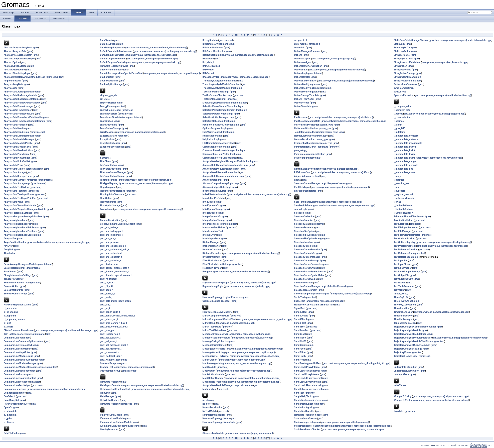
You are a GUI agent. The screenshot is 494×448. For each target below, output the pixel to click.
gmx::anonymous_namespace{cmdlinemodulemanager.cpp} (66, 330)
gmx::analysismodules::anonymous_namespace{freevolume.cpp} (148, 209)
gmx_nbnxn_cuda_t (110, 312)
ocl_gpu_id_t (301, 40)
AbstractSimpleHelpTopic (17, 73)
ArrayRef (8, 250)
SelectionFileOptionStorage (308, 239)
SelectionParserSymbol (306, 268)
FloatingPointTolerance (112, 194)
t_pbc (397, 187)
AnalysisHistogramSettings (18, 213)
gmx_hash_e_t (107, 294)
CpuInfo (8, 407)
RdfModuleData (302, 172)
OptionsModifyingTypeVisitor (309, 88)
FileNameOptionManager (113, 172)
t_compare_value (403, 106)
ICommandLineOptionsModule (116, 422)
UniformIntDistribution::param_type (313, 128)
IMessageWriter (211, 77)
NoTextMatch (209, 411)
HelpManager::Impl (212, 136)
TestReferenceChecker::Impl (217, 95)
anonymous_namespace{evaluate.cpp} (351, 294)
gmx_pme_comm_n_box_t (113, 323)
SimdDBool (300, 334)
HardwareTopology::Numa (216, 418)
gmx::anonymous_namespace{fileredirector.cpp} (151, 55)
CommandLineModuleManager (20, 363)
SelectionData (301, 224)
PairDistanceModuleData (307, 121)
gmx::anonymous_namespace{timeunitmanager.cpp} (442, 312)
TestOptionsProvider (405, 239)
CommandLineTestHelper (17, 385)
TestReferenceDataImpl (406, 257)
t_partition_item (402, 183)
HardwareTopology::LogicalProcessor (222, 297)
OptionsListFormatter (305, 81)
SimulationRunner (304, 404)
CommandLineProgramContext (20, 378)
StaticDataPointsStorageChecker (411, 40)
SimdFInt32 (300, 356)
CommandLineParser (15, 374)
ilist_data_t (208, 62)
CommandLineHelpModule (18, 349)
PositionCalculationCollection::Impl (221, 125)
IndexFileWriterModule (214, 194)
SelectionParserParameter (308, 264)
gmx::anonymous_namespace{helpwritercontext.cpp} (241, 272)
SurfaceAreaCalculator (406, 84)
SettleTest (299, 297)
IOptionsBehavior (211, 246)
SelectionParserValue (305, 279)
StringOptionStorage (404, 73)
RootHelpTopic (302, 187)
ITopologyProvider (212, 268)
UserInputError (401, 374)
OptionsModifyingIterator (307, 84)
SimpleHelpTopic (303, 396)
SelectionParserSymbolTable (309, 275)
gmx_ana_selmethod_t (112, 253)
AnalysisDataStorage (15, 172)
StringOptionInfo (402, 70)
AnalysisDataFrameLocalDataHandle (23, 117)
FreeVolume (106, 209)
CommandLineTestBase (16, 382)
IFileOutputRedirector (214, 51)
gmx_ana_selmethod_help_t (114, 250)
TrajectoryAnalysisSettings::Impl (219, 81)
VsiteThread (400, 385)
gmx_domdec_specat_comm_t (116, 275)
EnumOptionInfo (108, 125)
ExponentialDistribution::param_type (313, 143)
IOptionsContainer (212, 250)
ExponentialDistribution (112, 147)
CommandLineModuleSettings (20, 371)
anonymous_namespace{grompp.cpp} (134, 367)
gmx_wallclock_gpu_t (111, 356)
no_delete (207, 404)
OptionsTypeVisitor (304, 99)
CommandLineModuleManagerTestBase (25, 367)
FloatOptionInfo (108, 202)
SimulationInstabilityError (308, 400)
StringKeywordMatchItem (407, 62)
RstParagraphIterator (305, 191)
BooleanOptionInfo (14, 290)
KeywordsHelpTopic (213, 286)
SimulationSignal (303, 407)
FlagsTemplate (108, 187)
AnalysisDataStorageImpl (17, 183)
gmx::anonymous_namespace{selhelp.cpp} (253, 283)
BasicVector (10, 272)
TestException (401, 224)
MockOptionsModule (213, 374)
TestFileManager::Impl (214, 99)
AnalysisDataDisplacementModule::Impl (223, 176)
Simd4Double (301, 316)
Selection (299, 213)
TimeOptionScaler (403, 312)
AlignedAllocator (12, 81)
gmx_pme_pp (107, 330)
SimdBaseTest (302, 330)
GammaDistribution (110, 220)
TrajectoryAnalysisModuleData (410, 334)
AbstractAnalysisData (15, 51)
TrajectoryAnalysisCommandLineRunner (415, 327)
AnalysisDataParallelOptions (19, 150)
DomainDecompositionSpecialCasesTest (121, 73)
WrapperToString (403, 396)
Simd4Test (300, 327)
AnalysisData (11, 88)
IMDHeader (208, 70)
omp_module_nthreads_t (307, 44)
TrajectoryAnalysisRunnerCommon (412, 345)
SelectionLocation (304, 242)
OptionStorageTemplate (307, 95)
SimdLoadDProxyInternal (307, 367)
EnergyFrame (107, 106)
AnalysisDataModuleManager (19, 139)
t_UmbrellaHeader (403, 205)
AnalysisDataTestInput (16, 191)
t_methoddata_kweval (405, 147)
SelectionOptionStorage (307, 261)
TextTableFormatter (404, 286)
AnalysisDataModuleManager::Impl (221, 169)
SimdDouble (300, 345)
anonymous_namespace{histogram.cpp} (250, 363)
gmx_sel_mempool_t (111, 349)
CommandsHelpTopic (15, 389)
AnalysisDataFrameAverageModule (22, 103)
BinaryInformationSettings (18, 275)
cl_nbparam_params (14, 319)
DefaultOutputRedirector (113, 59)
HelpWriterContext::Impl (215, 132)
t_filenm (398, 125)
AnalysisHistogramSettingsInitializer (23, 216)
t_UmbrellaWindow (404, 213)
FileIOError (106, 161)
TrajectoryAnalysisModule (407, 330)
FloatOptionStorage (110, 205)
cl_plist (7, 323)
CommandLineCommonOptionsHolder (24, 341)
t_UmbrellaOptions (403, 209)
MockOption (209, 371)
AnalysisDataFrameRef (16, 125)
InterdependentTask (213, 231)
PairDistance (301, 117)
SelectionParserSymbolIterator (310, 272)
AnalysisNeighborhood (16, 220)
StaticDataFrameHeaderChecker (311, 426)
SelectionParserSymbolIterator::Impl (222, 110)
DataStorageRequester (112, 48)
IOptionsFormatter (212, 253)
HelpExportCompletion (112, 385)
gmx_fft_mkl (106, 286)
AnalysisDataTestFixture (16, 187)
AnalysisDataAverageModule (19, 92)
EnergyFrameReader (111, 110)
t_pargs (398, 176)
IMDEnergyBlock (211, 66)
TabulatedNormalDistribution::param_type (316, 132)
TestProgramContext (405, 246)
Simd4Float (300, 323)
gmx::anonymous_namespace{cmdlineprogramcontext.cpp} (165, 51)
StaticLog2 (399, 44)
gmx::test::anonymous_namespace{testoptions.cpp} (444, 242)
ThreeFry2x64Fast (403, 301)
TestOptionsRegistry (404, 242)
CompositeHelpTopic (15, 393)
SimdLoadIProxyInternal (307, 374)
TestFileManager (403, 231)
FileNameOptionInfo (110, 169)
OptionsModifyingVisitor (307, 92)
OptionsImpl (301, 73)
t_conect (398, 114)
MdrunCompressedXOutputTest (219, 319)
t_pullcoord (400, 191)
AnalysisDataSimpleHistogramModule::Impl (225, 165)
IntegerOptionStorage (214, 220)
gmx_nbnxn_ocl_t (109, 319)
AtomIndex (9, 253)
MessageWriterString (214, 352)
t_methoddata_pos (403, 169)
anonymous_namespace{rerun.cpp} (235, 323)
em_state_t (106, 99)
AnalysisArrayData (13, 84)
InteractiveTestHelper (214, 228)
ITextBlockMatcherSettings (217, 264)
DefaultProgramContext (112, 62)
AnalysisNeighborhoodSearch (19, 235)
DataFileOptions (108, 44)
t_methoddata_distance (406, 139)
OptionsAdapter (302, 59)
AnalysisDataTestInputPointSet (20, 198)
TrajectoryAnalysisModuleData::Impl (221, 84)
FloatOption (106, 198)
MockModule (209, 367)
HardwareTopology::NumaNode (219, 422)
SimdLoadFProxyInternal (307, 371)
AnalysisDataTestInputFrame (19, 194)
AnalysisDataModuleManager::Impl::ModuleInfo (227, 385)
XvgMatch (399, 411)
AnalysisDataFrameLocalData (19, 114)
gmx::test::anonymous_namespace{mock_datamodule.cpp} (461, 40)
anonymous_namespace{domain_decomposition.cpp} (172, 73)
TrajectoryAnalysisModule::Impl (219, 88)
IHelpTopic (208, 59)
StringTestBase (402, 81)
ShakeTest (300, 301)
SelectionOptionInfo (305, 253)
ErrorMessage (107, 132)
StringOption (400, 66)
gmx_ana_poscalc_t (110, 242)
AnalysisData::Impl (212, 180)
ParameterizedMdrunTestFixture (311, 147)
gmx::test (58, 77)
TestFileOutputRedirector (407, 235)
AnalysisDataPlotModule (17, 154)
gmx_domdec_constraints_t (114, 272)
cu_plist (8, 418)
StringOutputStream (404, 77)
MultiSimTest (209, 389)
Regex (297, 180)
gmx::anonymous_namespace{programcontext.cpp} (153, 62)
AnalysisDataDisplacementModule (22, 99)
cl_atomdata (10, 308)
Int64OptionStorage (213, 209)
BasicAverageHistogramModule (20, 264)
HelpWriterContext (110, 400)
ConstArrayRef (11, 400)
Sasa (297, 202)
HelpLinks (105, 393)
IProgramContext (211, 257)
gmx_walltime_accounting (114, 360)
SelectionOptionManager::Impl (218, 117)
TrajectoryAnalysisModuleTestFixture (413, 341)
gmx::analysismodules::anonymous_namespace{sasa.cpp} (435, 114)
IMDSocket (208, 73)
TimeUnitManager (403, 319)
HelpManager (107, 396)
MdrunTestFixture (212, 327)
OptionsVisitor (302, 103)
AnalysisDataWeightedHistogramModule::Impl (227, 161)
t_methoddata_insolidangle (408, 143)
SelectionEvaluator (304, 228)
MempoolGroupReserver (215, 334)
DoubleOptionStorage (111, 84)
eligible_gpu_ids (108, 95)
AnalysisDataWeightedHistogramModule (25, 209)
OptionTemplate (303, 106)
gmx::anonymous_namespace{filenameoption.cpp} (145, 180)
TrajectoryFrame (402, 352)
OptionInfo (300, 48)
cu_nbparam (10, 415)
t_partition (399, 180)
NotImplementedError (214, 415)
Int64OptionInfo (211, 205)
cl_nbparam (10, 316)
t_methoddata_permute (406, 165)
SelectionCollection (304, 216)
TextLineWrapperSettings (407, 272)
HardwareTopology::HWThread (116, 404)
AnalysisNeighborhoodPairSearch (21, 228)
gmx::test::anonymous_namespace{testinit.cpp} (442, 246)
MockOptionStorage (213, 378)
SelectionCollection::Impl (216, 121)
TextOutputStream (403, 279)
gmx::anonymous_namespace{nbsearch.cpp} (242, 360)
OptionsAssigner (303, 62)
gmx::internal (226, 40)
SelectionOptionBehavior (307, 250)
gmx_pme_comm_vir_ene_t (114, 327)
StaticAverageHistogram (307, 422)
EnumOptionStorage (110, 128)
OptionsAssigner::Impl (214, 128)
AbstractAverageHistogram (18, 55)
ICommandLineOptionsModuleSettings (120, 426)
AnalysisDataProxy (14, 165)
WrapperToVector (403, 400)
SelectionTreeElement (306, 290)
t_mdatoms (400, 132)
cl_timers (9, 327)
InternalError (209, 235)
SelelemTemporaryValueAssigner (312, 294)
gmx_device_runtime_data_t (114, 268)
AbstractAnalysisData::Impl (217, 187)
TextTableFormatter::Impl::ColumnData (24, 334)
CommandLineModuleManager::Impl (222, 150)
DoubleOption (107, 77)
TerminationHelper (404, 220)
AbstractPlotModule (14, 70)
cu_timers (9, 422)
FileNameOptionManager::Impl (218, 143)
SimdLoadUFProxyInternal (308, 382)
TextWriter (399, 290)
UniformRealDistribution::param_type (314, 125)
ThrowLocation (402, 308)
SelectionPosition (303, 283)
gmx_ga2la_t (107, 290)
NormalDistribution (212, 407)
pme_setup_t (301, 150)
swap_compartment (404, 88)
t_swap (397, 202)
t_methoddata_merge (405, 161)
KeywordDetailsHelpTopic (216, 283)
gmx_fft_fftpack (108, 279)
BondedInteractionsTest (16, 283)
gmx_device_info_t (110, 264)
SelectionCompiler (304, 220)
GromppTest (106, 367)
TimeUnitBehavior (403, 316)
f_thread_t (105, 158)
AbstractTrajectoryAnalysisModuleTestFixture (28, 77)
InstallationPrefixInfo (213, 198)
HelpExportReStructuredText (115, 389)
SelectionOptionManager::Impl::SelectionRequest (320, 286)
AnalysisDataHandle (14, 128)
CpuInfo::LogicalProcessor (216, 301)
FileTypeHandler (109, 180)
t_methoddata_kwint (404, 150)
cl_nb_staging (11, 312)
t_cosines (399, 121)
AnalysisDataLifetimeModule (19, 136)
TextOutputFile (401, 275)
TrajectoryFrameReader (406, 356)
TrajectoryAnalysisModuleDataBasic (413, 338)
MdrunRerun (209, 323)
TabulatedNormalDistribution (409, 216)
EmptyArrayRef (108, 103)
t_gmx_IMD (400, 128)
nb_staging (208, 400)
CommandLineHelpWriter (17, 352)
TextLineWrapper (403, 268)
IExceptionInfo (210, 40)
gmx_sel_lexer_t (108, 341)
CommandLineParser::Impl (216, 147)
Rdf (296, 169)
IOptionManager (211, 242)
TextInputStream (402, 264)
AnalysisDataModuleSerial (18, 147)
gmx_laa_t (105, 305)
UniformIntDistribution (405, 367)
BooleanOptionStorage (16, 294)
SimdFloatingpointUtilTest (308, 363)
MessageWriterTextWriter (216, 356)
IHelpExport (209, 55)
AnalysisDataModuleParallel (18, 143)
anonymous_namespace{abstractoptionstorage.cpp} (244, 371)
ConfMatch (10, 396)
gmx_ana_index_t (109, 228)
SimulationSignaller (304, 411)
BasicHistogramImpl (14, 268)
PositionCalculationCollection (310, 154)
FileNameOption (108, 165)
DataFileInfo (106, 40)
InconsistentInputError (214, 191)
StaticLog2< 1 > (402, 51)
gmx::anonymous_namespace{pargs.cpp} (334, 59)
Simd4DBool (301, 312)
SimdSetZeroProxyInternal (308, 389)
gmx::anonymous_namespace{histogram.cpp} (345, 422)
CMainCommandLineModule (19, 330)
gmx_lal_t (105, 308)
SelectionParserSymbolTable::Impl (221, 106)
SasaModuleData (303, 205)
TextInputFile (401, 261)
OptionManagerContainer (307, 51)
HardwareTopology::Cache (18, 305)
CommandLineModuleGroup (18, 356)
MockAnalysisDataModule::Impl (219, 103)
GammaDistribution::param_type (311, 139)
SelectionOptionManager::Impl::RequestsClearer (320, 183)
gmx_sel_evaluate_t (110, 338)
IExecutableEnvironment (215, 44)
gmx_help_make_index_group (115, 301)
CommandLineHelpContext (18, 345)
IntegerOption (210, 213)
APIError (8, 246)
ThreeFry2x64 (401, 297)
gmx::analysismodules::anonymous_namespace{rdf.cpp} (329, 169)
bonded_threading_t (14, 279)
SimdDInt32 (300, 341)
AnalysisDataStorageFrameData (20, 180)
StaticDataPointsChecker (307, 429)
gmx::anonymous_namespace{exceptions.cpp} (245, 77)
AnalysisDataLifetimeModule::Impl (220, 172)
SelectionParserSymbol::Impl (218, 114)
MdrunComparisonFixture (216, 316)
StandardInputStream (305, 418)
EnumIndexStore (109, 114)
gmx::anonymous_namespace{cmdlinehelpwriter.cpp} (337, 70)
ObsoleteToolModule (213, 433)
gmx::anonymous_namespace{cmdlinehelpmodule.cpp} (245, 55)
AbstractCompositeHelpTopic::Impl (221, 183)
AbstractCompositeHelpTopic (19, 59)
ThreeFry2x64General (405, 305)
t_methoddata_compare (406, 136)
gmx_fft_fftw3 (107, 283)
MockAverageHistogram (215, 363)
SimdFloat (299, 360)
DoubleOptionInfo (109, 81)
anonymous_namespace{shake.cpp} (325, 301)
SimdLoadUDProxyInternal (308, 378)
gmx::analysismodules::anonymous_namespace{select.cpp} (259, 194)
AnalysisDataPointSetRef (17, 161)
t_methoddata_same (404, 172)
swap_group (400, 92)
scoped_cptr (301, 209)
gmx (116, 40)
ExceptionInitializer (110, 143)
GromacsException (110, 363)
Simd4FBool (301, 319)
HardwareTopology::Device (114, 66)
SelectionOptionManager (307, 257)
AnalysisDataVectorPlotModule (20, 205)
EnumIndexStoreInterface (113, 117)
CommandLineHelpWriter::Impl (219, 154)
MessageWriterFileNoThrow (217, 349)
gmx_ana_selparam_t (111, 257)
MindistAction (210, 360)
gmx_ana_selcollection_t (113, 246)
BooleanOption (11, 286)
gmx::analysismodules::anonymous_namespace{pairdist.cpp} (341, 117)
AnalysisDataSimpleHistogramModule (24, 169)
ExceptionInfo (107, 139)
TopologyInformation (405, 323)
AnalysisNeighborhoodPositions (21, 231)
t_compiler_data (402, 110)
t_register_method (403, 194)
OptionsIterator (302, 77)
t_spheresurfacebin (404, 198)
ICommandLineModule (112, 418)
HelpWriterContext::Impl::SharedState (314, 305)
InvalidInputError (211, 239)
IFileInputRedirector (213, 48)
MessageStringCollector (215, 341)
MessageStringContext (214, 345)
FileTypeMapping (109, 183)
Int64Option (209, 202)
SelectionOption (303, 246)
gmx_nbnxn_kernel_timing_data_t (117, 316)
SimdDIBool (300, 338)
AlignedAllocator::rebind (307, 176)
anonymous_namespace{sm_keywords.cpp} (445, 62)
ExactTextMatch (108, 136)
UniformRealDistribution (406, 371)
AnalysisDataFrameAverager (19, 106)
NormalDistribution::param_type (311, 136)
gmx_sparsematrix (110, 352)
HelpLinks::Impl (211, 139)
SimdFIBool (300, 352)
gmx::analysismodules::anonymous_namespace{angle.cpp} (59, 242)
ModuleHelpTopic (212, 382)
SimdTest (299, 393)
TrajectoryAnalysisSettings (408, 349)
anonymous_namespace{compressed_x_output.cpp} (264, 319)
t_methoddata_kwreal (405, 154)
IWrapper (207, 272)
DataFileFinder (11, 433)
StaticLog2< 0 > (402, 48)
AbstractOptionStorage (16, 66)
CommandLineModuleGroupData (21, 360)
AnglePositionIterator (15, 242)
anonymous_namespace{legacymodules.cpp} (249, 433)
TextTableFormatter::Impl (216, 92)
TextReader (400, 283)
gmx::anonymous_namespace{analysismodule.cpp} (460, 338)
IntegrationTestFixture (214, 224)
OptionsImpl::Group (110, 371)
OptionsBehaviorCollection (308, 66)
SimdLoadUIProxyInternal (308, 385)
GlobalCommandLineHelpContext (117, 224)
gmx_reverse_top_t (110, 334)
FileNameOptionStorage (112, 176)
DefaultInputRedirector (112, 55)
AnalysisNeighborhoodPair (18, 224)
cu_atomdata (10, 411)
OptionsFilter (301, 70)
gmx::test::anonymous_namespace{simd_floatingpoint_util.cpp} (356, 363)
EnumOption (106, 121)
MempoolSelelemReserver (216, 338)
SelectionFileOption (304, 231)
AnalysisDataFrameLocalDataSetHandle (25, 121)
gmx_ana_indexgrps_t (111, 231)
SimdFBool (300, 349)
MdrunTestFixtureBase (214, 330)
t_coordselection (402, 117)
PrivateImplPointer (304, 158)
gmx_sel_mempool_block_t (114, 345)
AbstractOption (12, 62)
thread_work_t (401, 294)
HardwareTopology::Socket (308, 415)
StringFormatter (402, 55)
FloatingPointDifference (112, 191)
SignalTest (300, 308)
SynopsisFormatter (404, 95)
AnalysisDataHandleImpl (17, 132)
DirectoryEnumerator (111, 70)
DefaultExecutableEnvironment (116, 51)
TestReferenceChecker (406, 250)
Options (298, 55)
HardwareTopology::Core (17, 404)
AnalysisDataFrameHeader (18, 110)
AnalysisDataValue (14, 202)
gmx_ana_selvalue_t (110, 261)
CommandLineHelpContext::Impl (219, 158)
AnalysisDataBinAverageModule (20, 95)
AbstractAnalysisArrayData (18, 48)
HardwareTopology (110, 382)
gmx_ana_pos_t (108, 239)
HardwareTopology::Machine (217, 312)
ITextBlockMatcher (212, 261)
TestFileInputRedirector (406, 228)
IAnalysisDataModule (111, 415)
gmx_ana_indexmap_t (111, 235)
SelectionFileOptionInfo (306, 235)
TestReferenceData (404, 253)
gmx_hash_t (106, 297)
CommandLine (11, 338)
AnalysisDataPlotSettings (17, 158)
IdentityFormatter (109, 429)
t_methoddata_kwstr (404, 158)
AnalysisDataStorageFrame (18, 176)
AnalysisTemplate (13, 239)
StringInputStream (403, 59)
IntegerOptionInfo (212, 216)
